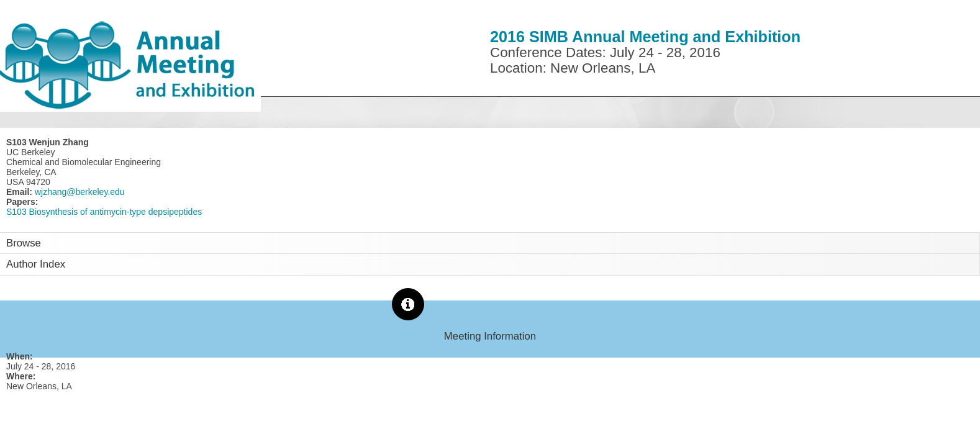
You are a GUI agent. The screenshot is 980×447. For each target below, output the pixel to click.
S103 (16, 212)
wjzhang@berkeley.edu (79, 192)
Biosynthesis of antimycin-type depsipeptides (116, 212)
